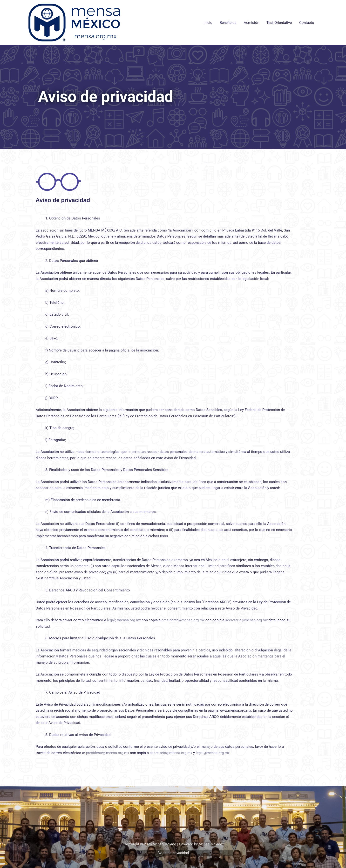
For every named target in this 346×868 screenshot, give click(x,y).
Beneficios (228, 23)
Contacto (307, 23)
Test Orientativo (279, 23)
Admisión (251, 23)
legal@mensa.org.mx (124, 620)
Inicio (208, 23)
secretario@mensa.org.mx (246, 620)
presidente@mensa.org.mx (183, 620)
